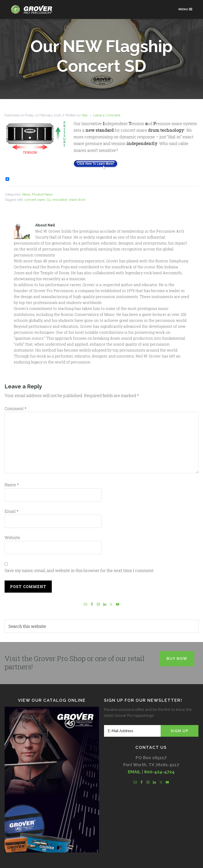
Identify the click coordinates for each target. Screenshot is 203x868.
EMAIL (134, 772)
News (26, 194)
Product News (43, 194)
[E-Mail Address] (132, 731)
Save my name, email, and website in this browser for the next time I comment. (80, 570)
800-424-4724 (159, 772)
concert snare (35, 200)
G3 (49, 200)
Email (12, 511)
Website (12, 537)
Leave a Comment (107, 115)
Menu (186, 9)
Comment (16, 408)
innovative (60, 200)
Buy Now (177, 659)
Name (12, 485)
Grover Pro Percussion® (33, 12)
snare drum (77, 200)
